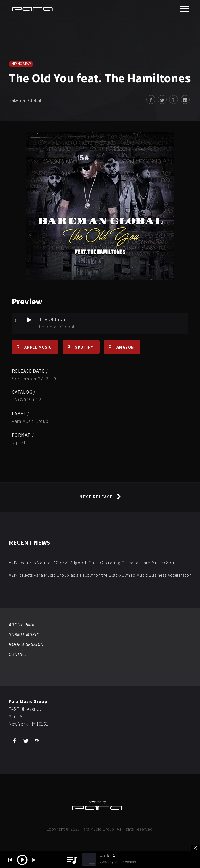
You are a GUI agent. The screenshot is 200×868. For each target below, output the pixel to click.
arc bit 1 (108, 856)
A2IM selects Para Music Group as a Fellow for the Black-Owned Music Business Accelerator (100, 575)
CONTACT (18, 654)
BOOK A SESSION (26, 644)
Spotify (78, 347)
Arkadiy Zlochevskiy (118, 862)
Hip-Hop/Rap (21, 64)
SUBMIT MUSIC (24, 635)
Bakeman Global (25, 100)
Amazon (119, 347)
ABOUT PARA (22, 625)
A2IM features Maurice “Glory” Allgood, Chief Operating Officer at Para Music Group (93, 563)
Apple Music (32, 347)
